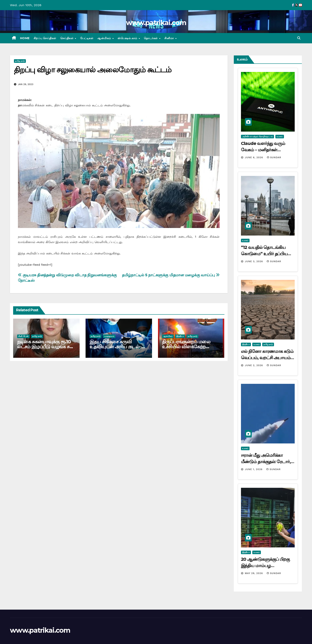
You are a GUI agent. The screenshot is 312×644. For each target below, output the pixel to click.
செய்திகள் (67, 38)
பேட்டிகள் (87, 38)
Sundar (274, 157)
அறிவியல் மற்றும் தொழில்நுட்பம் (258, 136)
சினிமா (170, 38)
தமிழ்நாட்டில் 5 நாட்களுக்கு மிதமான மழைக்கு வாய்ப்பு (171, 275)
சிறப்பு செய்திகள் (45, 38)
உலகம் (280, 136)
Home (25, 38)
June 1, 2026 (254, 469)
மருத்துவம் (109, 336)
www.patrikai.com (156, 23)
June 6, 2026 (254, 157)
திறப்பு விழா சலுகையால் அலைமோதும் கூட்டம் (93, 70)
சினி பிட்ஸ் (23, 336)
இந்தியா (180, 336)
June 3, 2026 (254, 261)
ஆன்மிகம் (105, 38)
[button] (299, 38)
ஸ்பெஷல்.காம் (128, 38)
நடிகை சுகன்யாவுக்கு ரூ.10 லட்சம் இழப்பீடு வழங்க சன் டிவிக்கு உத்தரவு (45, 347)
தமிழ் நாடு (20, 61)
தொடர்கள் (151, 38)
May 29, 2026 (254, 573)
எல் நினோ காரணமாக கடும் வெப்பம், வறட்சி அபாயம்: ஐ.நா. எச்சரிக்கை (267, 358)
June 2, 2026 (254, 365)
